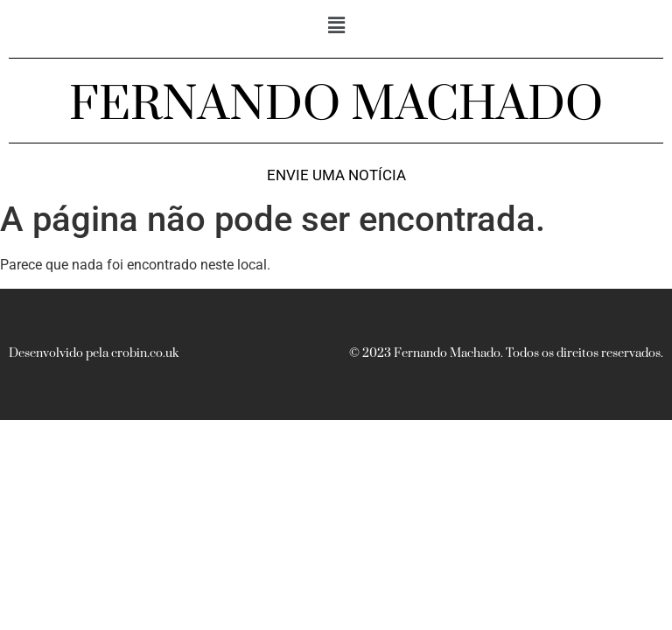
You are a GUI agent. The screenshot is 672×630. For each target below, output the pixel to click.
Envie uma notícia (336, 175)
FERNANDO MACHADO (336, 105)
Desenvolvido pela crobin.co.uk (94, 353)
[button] (336, 25)
